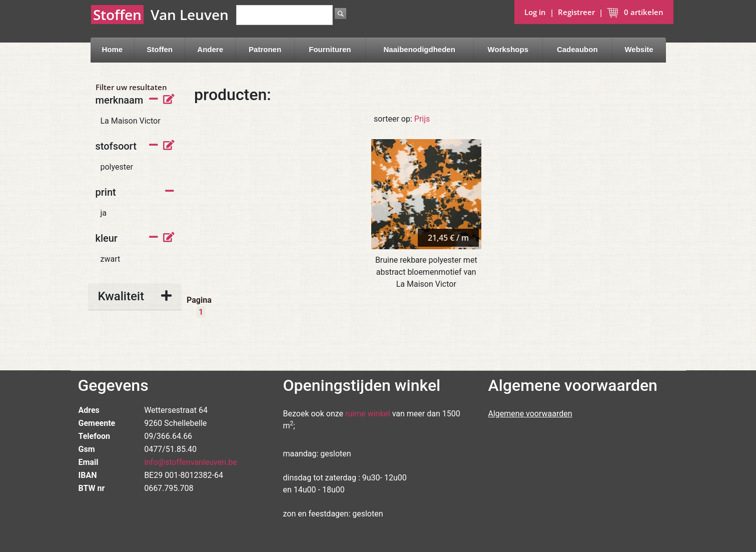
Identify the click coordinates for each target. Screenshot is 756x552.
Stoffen (160, 49)
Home (112, 49)
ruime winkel (368, 414)
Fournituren (330, 49)
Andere (210, 49)
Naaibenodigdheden (420, 49)
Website (639, 49)
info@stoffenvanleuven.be (191, 462)
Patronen (265, 49)
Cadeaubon (577, 49)
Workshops (508, 49)
